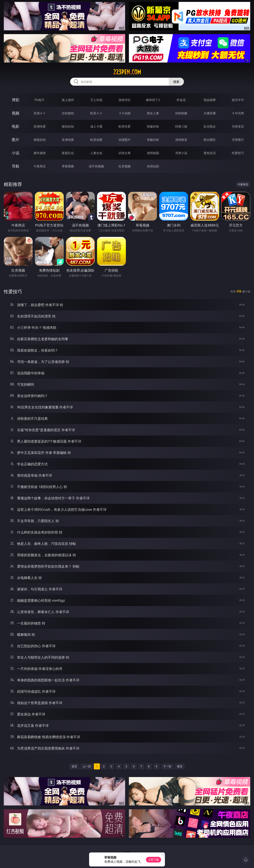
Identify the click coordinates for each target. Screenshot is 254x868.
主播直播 (210, 113)
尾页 (180, 766)
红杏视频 (125, 166)
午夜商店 (40, 166)
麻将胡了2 (153, 100)
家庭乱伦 (68, 153)
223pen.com (127, 72)
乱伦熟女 (210, 126)
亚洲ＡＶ (40, 113)
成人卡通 (96, 126)
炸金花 (181, 100)
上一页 (87, 766)
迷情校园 (153, 153)
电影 (16, 126)
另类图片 (238, 140)
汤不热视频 (96, 166)
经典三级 (181, 126)
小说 (16, 153)
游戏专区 (125, 100)
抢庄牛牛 (238, 100)
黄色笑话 (210, 153)
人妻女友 (96, 153)
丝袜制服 (181, 113)
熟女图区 (210, 140)
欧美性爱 (125, 126)
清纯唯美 (181, 140)
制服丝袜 (153, 126)
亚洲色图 (68, 140)
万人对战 (96, 100)
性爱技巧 (238, 153)
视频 (16, 113)
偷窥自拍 (40, 140)
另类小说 (181, 153)
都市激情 (40, 153)
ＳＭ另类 (238, 113)
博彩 (16, 100)
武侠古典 (125, 153)
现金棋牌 (210, 100)
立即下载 (154, 860)
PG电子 (40, 100)
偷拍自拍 (68, 126)
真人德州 (68, 100)
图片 (16, 140)
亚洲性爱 (40, 126)
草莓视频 (68, 166)
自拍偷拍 (68, 113)
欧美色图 (96, 140)
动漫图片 (125, 140)
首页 (74, 766)
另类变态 (238, 126)
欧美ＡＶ (96, 113)
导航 (16, 166)
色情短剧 (153, 166)
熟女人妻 (153, 113)
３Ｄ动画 (125, 113)
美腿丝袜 (153, 140)
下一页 (167, 766)
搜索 (176, 82)
